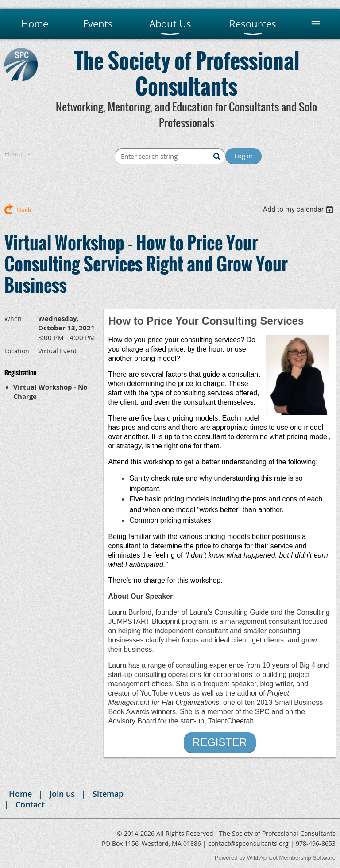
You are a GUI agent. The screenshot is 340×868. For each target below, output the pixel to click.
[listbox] (299, 209)
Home (13, 154)
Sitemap (108, 794)
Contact (30, 804)
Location (17, 351)
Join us (62, 794)
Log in (243, 156)
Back (24, 210)
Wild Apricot (262, 858)
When (13, 319)
